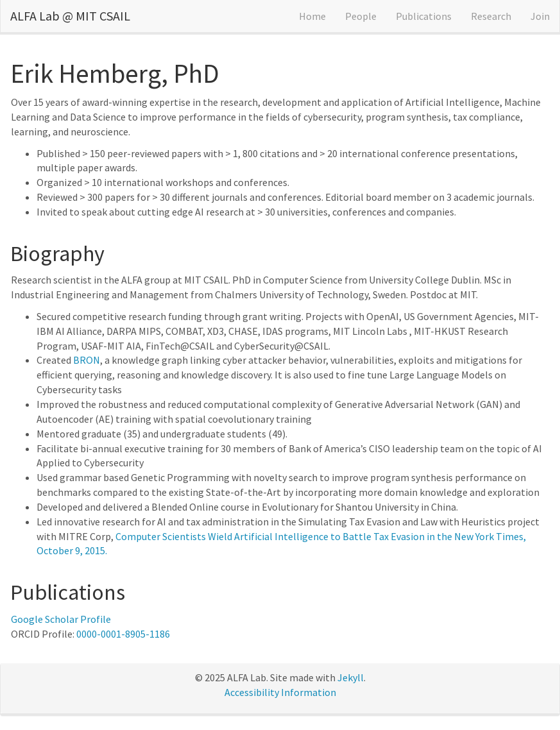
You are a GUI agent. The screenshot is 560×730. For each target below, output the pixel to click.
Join (540, 16)
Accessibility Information (280, 692)
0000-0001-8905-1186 (123, 634)
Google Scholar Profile (61, 619)
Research (491, 16)
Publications (424, 16)
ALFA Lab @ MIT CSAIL (70, 16)
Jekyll (351, 677)
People (361, 16)
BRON (87, 360)
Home (312, 16)
